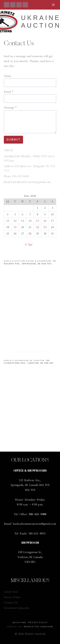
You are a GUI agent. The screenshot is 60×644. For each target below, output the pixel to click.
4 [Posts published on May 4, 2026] (8, 214)
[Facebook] (7, 5)
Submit (13, 140)
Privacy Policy (12, 597)
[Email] (25, 5)
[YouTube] (19, 5)
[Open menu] (53, 5)
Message (10, 108)
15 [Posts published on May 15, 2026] (37, 221)
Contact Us (11, 603)
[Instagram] (13, 5)
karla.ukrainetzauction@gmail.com (35, 524)
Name (8, 76)
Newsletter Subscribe (16, 608)
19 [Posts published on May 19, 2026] (15, 227)
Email (9, 92)
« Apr (28, 244)
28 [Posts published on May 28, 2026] (30, 234)
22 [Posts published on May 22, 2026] (37, 227)
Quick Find (11, 592)
